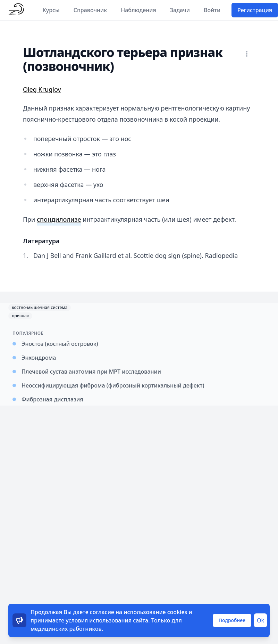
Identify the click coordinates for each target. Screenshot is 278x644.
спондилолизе (59, 219)
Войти (212, 10)
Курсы (51, 10)
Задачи (180, 10)
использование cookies (155, 612)
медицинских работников (66, 629)
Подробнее (232, 620)
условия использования (99, 620)
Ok (260, 620)
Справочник (90, 10)
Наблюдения (138, 10)
